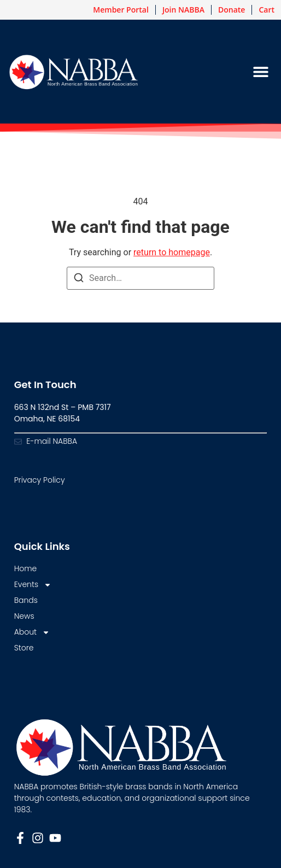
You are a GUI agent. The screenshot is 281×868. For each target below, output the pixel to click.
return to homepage (172, 252)
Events (33, 585)
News (24, 616)
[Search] (79, 280)
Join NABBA (183, 10)
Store (24, 648)
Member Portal (121, 10)
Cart (267, 10)
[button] (260, 72)
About (32, 632)
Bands (26, 600)
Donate (232, 10)
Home (26, 568)
